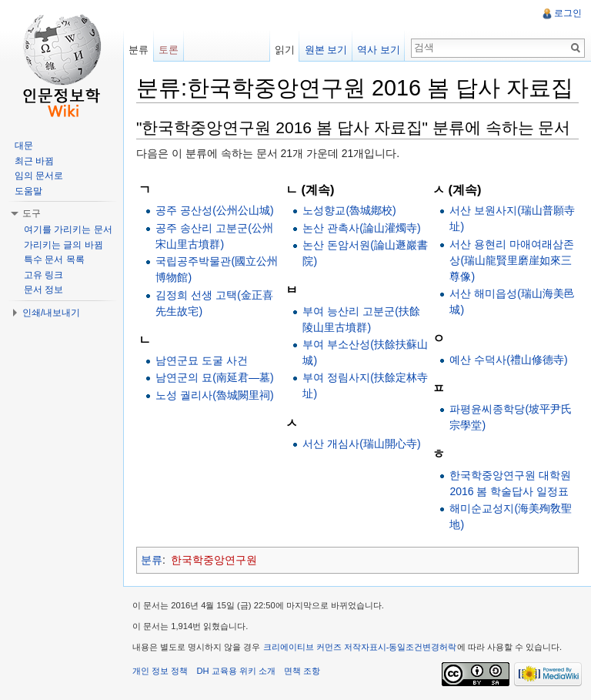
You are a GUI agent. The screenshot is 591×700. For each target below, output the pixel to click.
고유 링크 (43, 275)
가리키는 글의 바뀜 (63, 245)
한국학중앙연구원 (214, 560)
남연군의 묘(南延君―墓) (214, 377)
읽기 (285, 50)
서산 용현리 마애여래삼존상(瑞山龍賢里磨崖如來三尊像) (512, 260)
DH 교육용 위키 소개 (235, 671)
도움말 (28, 191)
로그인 (568, 13)
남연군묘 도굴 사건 (202, 360)
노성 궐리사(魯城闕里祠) (214, 395)
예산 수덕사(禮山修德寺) (508, 360)
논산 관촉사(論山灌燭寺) (361, 228)
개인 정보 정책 (160, 671)
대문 (24, 146)
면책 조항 (302, 671)
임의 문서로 (39, 176)
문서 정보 (43, 290)
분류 (152, 560)
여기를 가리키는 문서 (68, 229)
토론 (169, 50)
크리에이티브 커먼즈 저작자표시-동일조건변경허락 (360, 647)
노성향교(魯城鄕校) (349, 210)
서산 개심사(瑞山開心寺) (361, 444)
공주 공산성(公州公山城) (214, 210)
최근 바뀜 (34, 161)
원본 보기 (326, 50)
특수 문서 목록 (54, 260)
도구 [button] (32, 213)
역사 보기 (379, 50)
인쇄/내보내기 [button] (51, 313)
